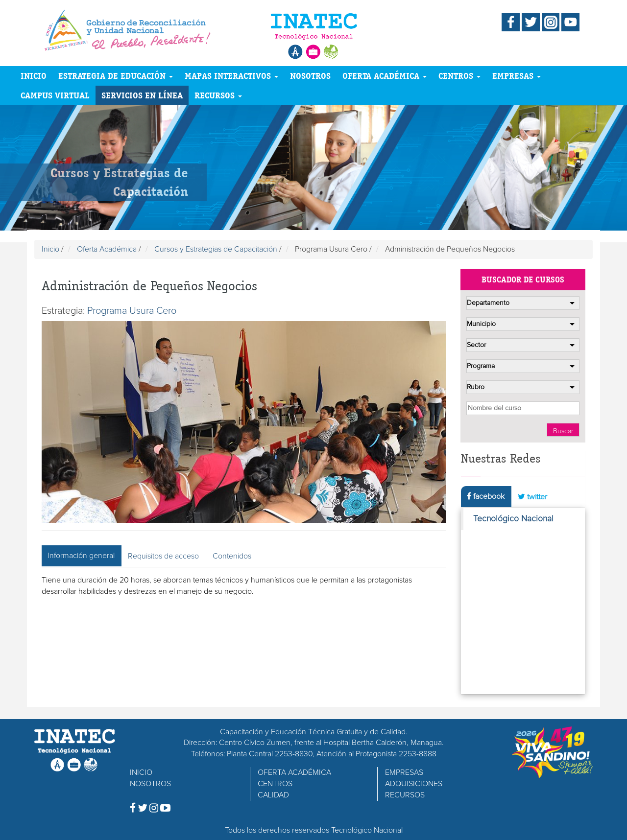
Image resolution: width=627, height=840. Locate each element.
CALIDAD (273, 795)
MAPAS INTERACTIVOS (231, 76)
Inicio (50, 249)
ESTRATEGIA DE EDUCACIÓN (116, 76)
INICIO (34, 76)
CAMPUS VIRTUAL (55, 95)
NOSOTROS (310, 76)
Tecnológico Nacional (513, 519)
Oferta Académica (107, 249)
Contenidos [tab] (232, 556)
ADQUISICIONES (414, 784)
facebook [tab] (486, 496)
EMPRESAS (517, 76)
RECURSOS (218, 95)
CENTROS (459, 76)
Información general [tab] (81, 556)
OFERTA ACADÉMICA (385, 76)
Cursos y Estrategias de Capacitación (216, 249)
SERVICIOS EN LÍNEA (142, 95)
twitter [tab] (532, 497)
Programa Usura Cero (132, 311)
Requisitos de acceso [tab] (163, 556)
